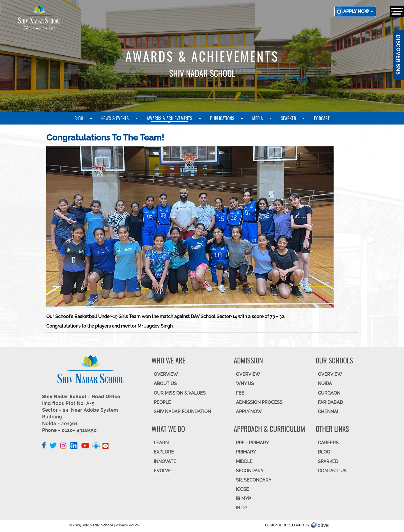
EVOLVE (162, 471)
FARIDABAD (330, 402)
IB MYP (243, 498)
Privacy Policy (127, 525)
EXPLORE (164, 452)
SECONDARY (250, 471)
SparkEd (288, 118)
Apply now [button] (358, 11)
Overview (330, 374)
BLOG (324, 452)
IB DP (242, 508)
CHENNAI (328, 412)
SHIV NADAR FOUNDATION (182, 412)
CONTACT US (332, 471)
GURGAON (329, 393)
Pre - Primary (252, 443)
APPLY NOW (249, 412)
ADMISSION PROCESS (259, 402)
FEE (240, 393)
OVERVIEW (166, 374)
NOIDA (325, 384)
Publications (222, 118)
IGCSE (242, 489)
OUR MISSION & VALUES (180, 393)
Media (258, 118)
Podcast (322, 118)
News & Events (115, 118)
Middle (244, 461)
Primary (246, 452)
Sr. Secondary (254, 480)
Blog (79, 118)
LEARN (161, 443)
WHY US (245, 384)
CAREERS (328, 443)
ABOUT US (165, 384)
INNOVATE (165, 461)
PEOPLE (162, 402)
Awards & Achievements (169, 118)
